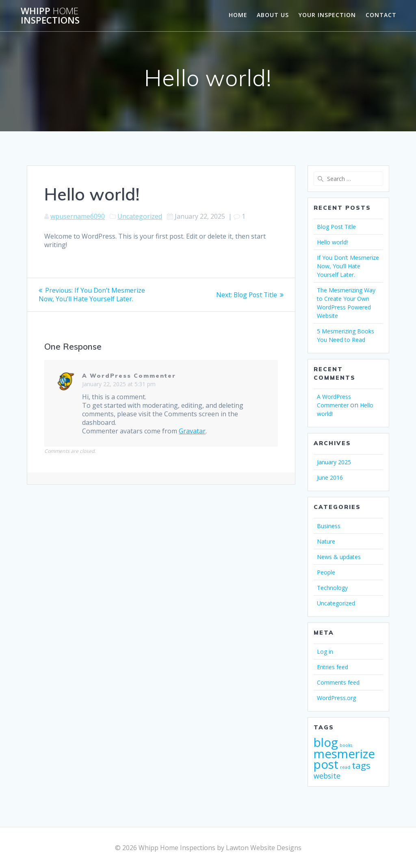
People (326, 572)
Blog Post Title (336, 227)
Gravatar (192, 431)
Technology (332, 588)
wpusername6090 (78, 216)
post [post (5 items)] (326, 764)
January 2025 (334, 462)
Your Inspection (327, 15)
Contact (381, 15)
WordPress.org (336, 698)
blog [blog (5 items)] (326, 742)
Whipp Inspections (50, 16)
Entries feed (333, 667)
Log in (325, 652)
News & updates (339, 557)
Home (238, 15)
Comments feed (338, 682)
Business (329, 526)
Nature (326, 541)
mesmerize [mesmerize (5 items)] (344, 754)
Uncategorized (140, 216)
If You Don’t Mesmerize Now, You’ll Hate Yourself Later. (348, 266)
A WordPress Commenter (129, 376)
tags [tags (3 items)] (361, 765)
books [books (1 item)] (346, 745)
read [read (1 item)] (345, 767)
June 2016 (330, 478)
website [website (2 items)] (327, 776)
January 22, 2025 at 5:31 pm (119, 384)
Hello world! (332, 242)
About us (273, 15)
